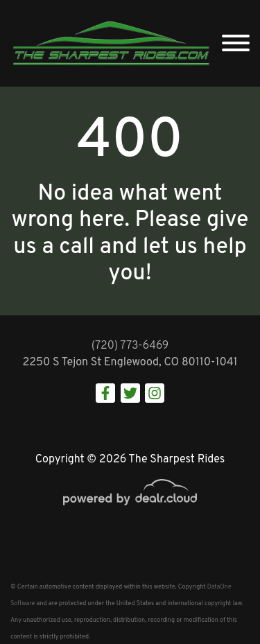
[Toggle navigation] (236, 43)
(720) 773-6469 (130, 346)
